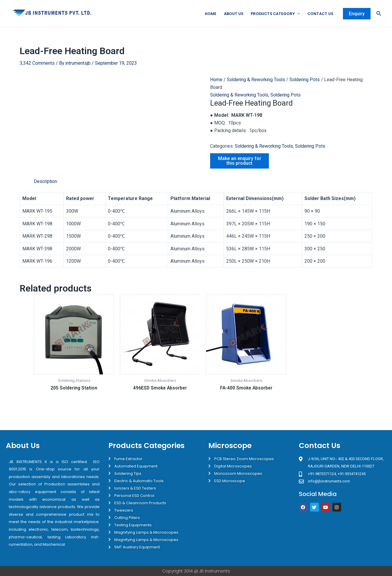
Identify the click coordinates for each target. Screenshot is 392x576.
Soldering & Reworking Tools (257, 80)
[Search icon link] (379, 14)
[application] (296, 14)
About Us (231, 14)
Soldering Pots (306, 80)
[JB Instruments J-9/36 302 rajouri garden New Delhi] (342, 539)
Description (46, 181)
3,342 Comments (37, 63)
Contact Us (320, 14)
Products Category (274, 14)
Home (207, 14)
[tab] (46, 182)
